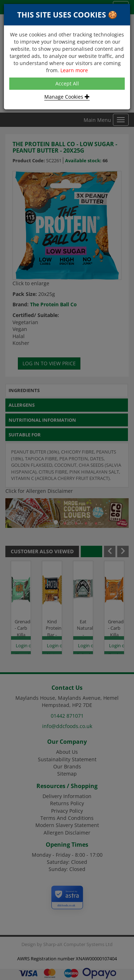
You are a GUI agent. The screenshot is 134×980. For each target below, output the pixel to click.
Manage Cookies (67, 97)
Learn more (74, 70)
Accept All (67, 83)
